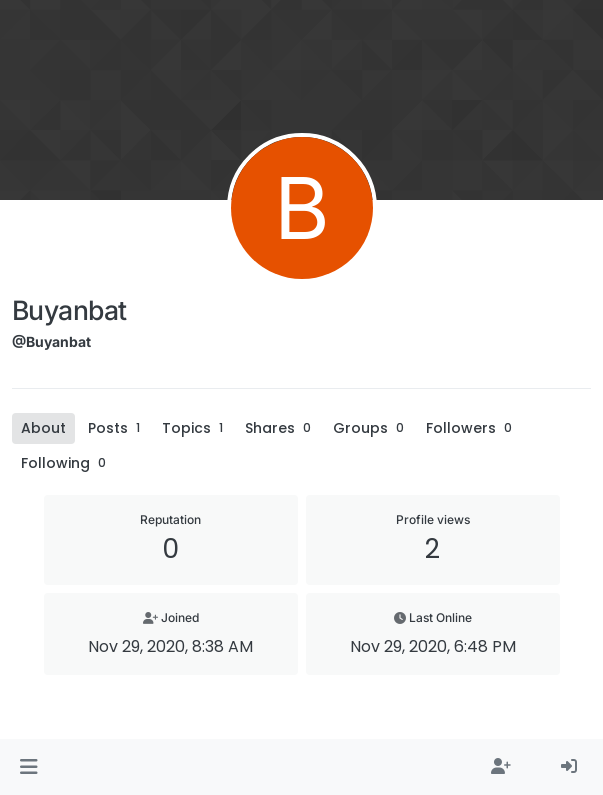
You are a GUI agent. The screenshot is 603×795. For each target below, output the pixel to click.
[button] (28, 767)
